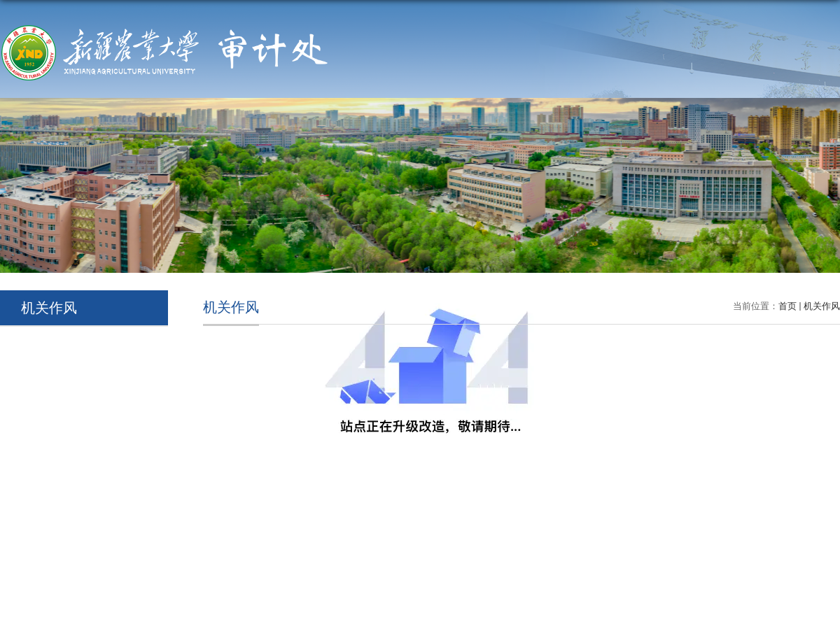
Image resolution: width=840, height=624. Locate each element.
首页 (787, 306)
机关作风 (822, 306)
